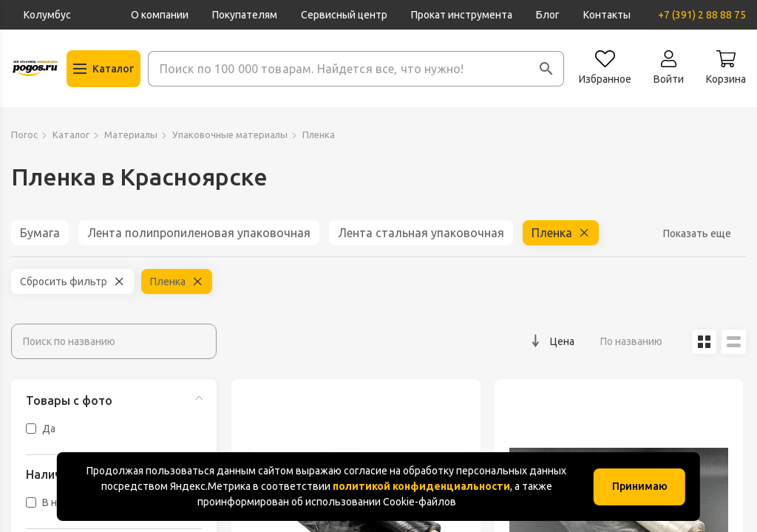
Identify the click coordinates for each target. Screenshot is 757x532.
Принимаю (640, 486)
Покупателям (245, 15)
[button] (546, 69)
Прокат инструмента (462, 15)
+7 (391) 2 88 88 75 (702, 15)
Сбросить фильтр (64, 282)
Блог (548, 15)
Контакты (607, 15)
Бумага (40, 233)
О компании (160, 15)
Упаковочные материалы (230, 134)
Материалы (131, 134)
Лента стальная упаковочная (421, 233)
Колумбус (47, 15)
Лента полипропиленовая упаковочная (199, 233)
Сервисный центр (344, 15)
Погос (24, 134)
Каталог (71, 134)
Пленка (552, 233)
